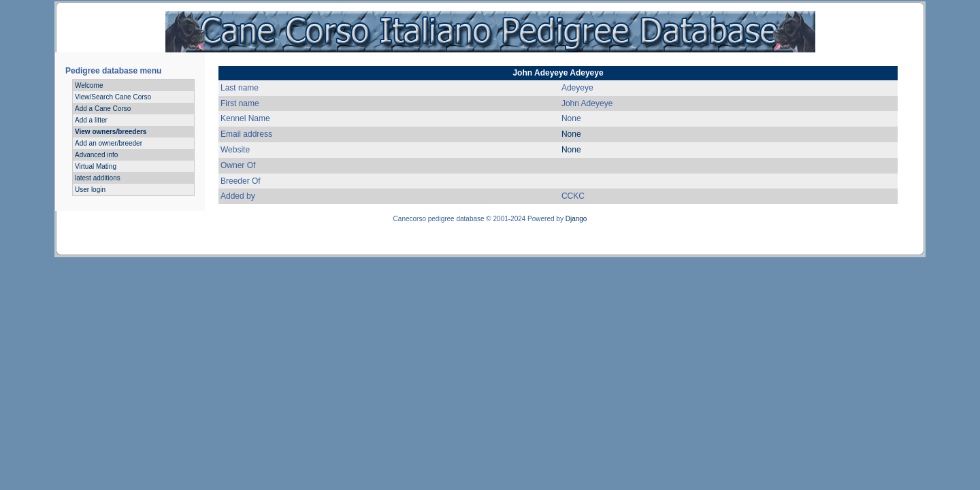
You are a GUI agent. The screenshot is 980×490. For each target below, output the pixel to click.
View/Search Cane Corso (113, 97)
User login (90, 190)
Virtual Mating (96, 166)
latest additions (98, 178)
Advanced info (96, 155)
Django (576, 219)
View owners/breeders (111, 132)
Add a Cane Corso (103, 109)
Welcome (89, 85)
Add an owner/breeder (109, 143)
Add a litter (91, 120)
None (571, 134)
